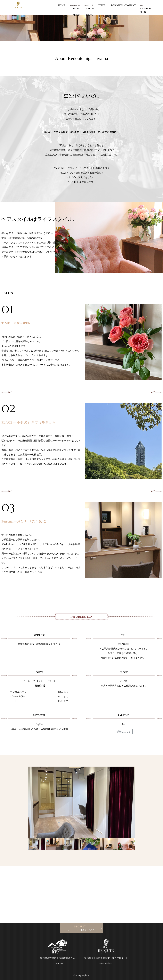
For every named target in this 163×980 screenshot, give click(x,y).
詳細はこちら (124, 732)
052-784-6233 (124, 644)
